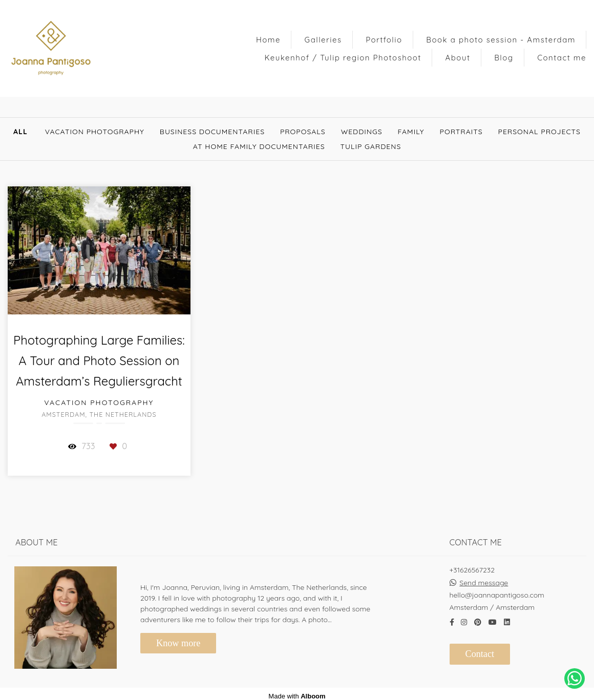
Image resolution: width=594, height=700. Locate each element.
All (20, 132)
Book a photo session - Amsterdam (501, 40)
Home (268, 40)
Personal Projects (539, 132)
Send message (484, 578)
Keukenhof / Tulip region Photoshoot (343, 58)
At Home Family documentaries (259, 146)
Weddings (362, 132)
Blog (504, 58)
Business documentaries (212, 132)
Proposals (303, 132)
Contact (480, 649)
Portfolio (384, 40)
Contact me (562, 58)
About (458, 58)
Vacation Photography (95, 132)
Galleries (323, 40)
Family (411, 132)
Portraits (461, 132)
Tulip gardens (371, 146)
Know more (178, 639)
